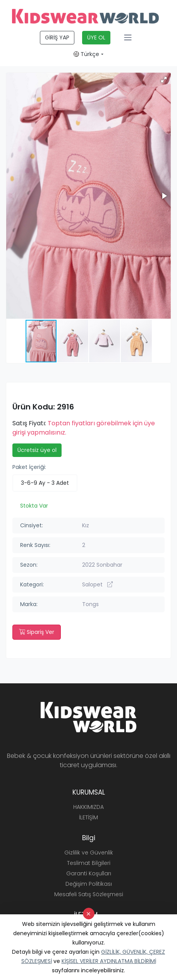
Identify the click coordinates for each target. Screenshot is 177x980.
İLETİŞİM (88, 817)
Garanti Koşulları (89, 873)
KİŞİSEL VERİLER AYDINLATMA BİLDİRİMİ (109, 961)
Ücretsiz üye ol (37, 450)
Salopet (97, 584)
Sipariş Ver (37, 632)
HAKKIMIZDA (88, 807)
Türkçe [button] (86, 54)
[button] (164, 80)
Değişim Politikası (89, 884)
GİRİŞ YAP (57, 37)
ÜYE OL (96, 37)
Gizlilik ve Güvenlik (89, 853)
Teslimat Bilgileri (89, 863)
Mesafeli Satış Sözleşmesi (89, 894)
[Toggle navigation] (128, 37)
